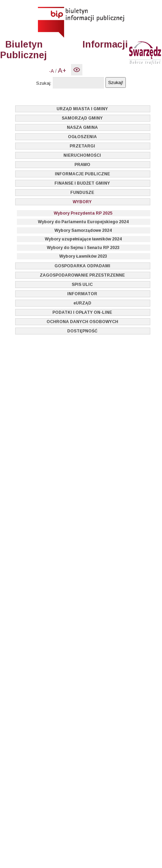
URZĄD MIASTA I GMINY (82, 109)
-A (51, 71)
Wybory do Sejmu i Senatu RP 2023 (83, 248)
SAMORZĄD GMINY (82, 118)
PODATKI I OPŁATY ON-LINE (82, 312)
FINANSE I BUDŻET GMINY (82, 183)
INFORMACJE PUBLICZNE (82, 174)
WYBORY (82, 202)
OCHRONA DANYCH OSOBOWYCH (82, 322)
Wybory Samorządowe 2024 (83, 230)
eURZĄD (82, 303)
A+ (62, 70)
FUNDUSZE (82, 193)
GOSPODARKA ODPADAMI (82, 266)
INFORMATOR (82, 294)
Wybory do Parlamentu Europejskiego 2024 (83, 222)
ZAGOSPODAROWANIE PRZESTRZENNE (82, 275)
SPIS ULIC (82, 285)
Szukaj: (44, 83)
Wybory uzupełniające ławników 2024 (83, 239)
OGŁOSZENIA (82, 137)
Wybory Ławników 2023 (83, 256)
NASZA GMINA (82, 127)
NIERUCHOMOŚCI (82, 155)
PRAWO (82, 165)
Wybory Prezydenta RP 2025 (83, 213)
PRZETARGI (82, 146)
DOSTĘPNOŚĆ (82, 331)
